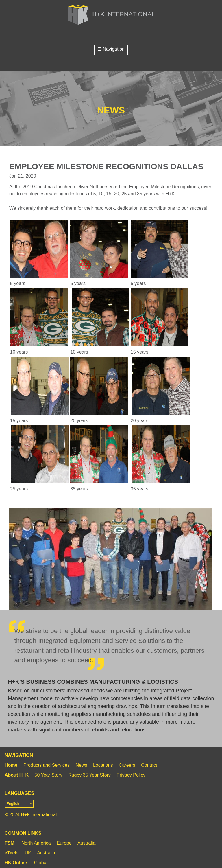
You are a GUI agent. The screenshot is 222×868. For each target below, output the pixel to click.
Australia (86, 843)
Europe (64, 843)
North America (36, 843)
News (81, 765)
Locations (103, 765)
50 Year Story (49, 775)
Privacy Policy (131, 775)
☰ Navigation (111, 49)
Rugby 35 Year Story (89, 775)
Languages (19, 799)
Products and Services (47, 765)
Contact (149, 765)
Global (41, 863)
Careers (127, 765)
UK (28, 853)
